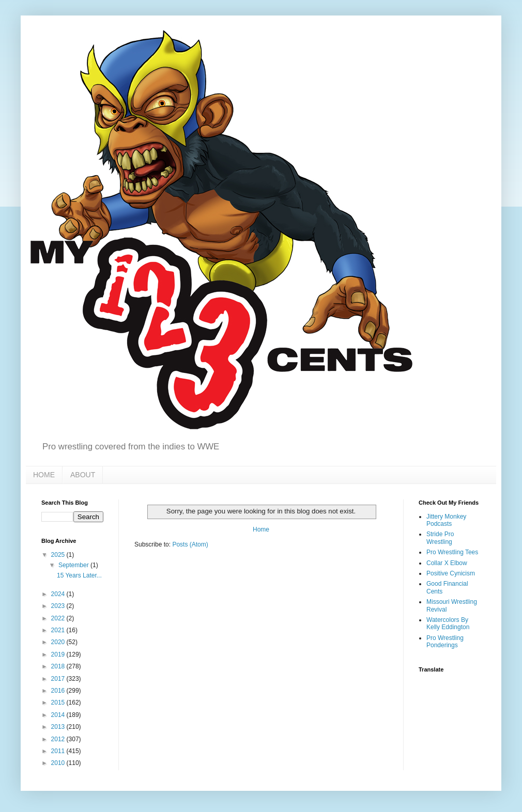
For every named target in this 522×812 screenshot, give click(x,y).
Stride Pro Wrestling (440, 538)
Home (261, 529)
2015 (59, 702)
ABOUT (83, 475)
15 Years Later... (79, 575)
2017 (59, 679)
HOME (44, 475)
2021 (59, 630)
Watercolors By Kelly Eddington (448, 623)
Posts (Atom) (190, 544)
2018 (59, 666)
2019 (59, 654)
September (74, 565)
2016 (59, 691)
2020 (59, 642)
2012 (59, 739)
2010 (59, 763)
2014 (59, 715)
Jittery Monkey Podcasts (446, 520)
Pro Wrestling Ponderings (445, 642)
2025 (59, 555)
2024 (59, 594)
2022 (59, 618)
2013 (59, 727)
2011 (59, 751)
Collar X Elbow (447, 563)
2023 (59, 606)
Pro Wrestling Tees (452, 552)
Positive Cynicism (451, 573)
